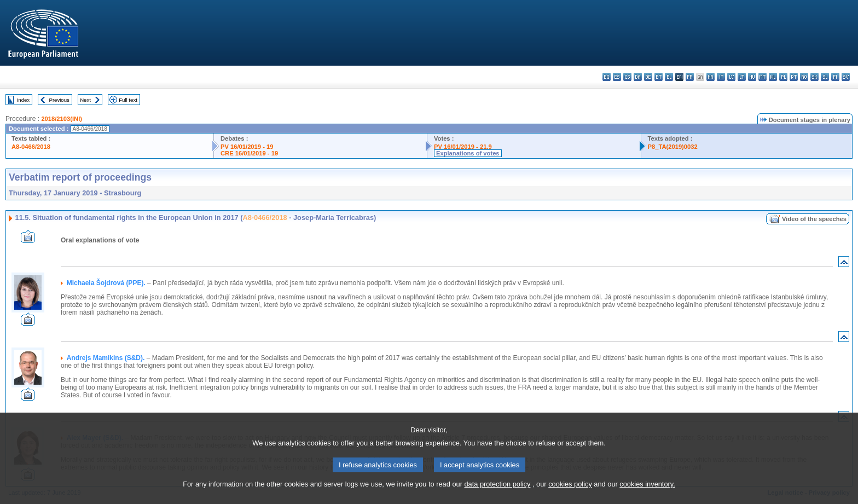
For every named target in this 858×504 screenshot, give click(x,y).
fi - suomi (835, 77)
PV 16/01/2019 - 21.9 (463, 147)
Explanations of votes (468, 153)
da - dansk (638, 77)
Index (23, 100)
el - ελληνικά (669, 77)
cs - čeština (627, 77)
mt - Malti (763, 77)
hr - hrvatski (711, 77)
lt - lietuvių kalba (742, 77)
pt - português (794, 77)
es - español (617, 77)
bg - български (607, 77)
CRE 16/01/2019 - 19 (249, 153)
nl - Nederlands (773, 77)
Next (85, 100)
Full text (128, 100)
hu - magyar (752, 77)
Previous (59, 100)
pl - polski (783, 77)
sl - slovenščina (825, 77)
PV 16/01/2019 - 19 (247, 147)
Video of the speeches (814, 219)
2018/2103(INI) (62, 119)
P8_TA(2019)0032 (673, 147)
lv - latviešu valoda (731, 77)
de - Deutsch (648, 77)
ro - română (804, 77)
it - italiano (721, 77)
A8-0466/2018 (31, 147)
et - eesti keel (659, 77)
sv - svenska (846, 77)
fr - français (690, 77)
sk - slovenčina (814, 77)
